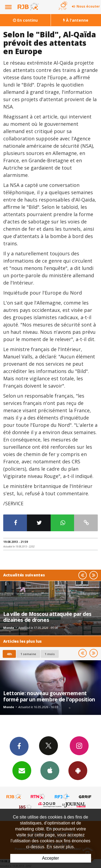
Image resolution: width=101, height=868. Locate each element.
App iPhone (50, 770)
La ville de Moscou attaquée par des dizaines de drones (47, 617)
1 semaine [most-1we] (28, 654)
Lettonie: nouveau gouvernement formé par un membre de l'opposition (49, 696)
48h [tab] (9, 654)
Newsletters (22, 770)
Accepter (50, 858)
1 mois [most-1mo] (50, 654)
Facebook (19, 746)
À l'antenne (76, 20)
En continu (25, 20)
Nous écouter (88, 6)
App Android (78, 770)
